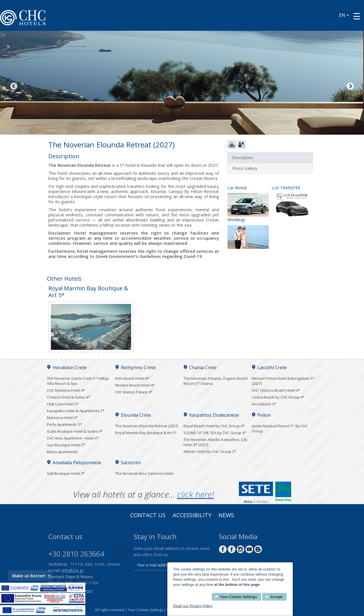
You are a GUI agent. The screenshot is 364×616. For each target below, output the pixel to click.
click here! (196, 494)
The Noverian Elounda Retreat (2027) (147, 426)
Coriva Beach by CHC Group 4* (278, 397)
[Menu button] (357, 16)
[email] (165, 565)
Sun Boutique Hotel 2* (66, 445)
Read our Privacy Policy (193, 606)
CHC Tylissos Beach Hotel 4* (276, 390)
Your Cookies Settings (145, 610)
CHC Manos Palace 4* (134, 392)
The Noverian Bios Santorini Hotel (144, 473)
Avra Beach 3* (264, 404)
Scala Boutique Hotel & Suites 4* (75, 431)
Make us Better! (31, 576)
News (226, 516)
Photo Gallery (245, 168)
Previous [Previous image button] (14, 87)
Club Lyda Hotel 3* (63, 404)
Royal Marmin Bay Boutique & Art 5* (146, 433)
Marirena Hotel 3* (62, 418)
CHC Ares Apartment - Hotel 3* (73, 438)
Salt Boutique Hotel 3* (66, 473)
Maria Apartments (62, 452)
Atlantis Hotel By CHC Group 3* (210, 451)
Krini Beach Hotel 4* (132, 378)
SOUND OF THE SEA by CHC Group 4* (215, 433)
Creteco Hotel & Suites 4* (69, 397)
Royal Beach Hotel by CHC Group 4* (214, 426)
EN (344, 15)
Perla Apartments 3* (64, 424)
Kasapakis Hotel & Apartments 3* (76, 411)
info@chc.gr (73, 570)
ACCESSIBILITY (192, 516)
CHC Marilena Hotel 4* (66, 390)
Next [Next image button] (350, 87)
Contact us (148, 516)
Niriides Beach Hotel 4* (135, 385)
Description (243, 158)
